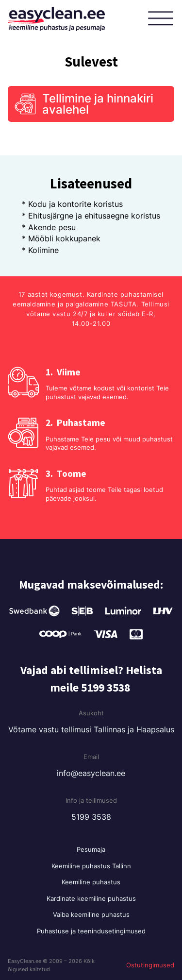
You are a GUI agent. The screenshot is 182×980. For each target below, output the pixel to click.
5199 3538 (91, 817)
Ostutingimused (150, 965)
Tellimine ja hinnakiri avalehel (98, 104)
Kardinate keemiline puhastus (91, 898)
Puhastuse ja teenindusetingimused (91, 931)
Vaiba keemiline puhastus (91, 914)
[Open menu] (163, 19)
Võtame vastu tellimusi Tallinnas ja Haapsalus (91, 729)
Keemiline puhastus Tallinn (91, 866)
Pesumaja (91, 849)
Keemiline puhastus (91, 882)
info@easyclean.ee (91, 773)
